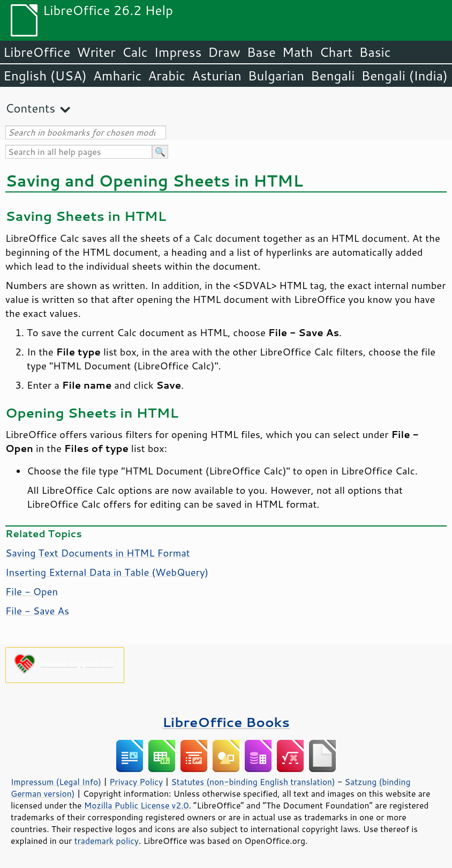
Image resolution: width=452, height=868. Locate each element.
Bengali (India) (405, 76)
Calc (135, 52)
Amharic (117, 76)
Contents (30, 108)
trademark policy (107, 841)
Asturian (217, 76)
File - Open (32, 591)
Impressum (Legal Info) (56, 782)
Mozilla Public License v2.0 (137, 805)
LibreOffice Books (226, 722)
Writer (96, 52)
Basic (375, 52)
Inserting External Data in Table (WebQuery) (107, 572)
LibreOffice (37, 52)
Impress (178, 52)
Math (298, 52)
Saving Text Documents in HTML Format (98, 553)
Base (261, 52)
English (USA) (45, 76)
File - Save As (37, 611)
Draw (224, 52)
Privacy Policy (136, 782)
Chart (336, 52)
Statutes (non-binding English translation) (253, 782)
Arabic (167, 76)
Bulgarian (276, 76)
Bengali (333, 76)
